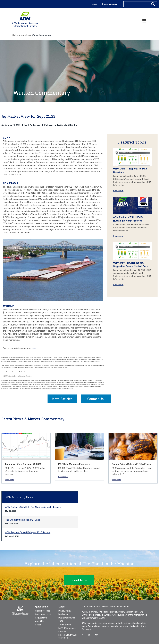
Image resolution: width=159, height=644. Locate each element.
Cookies (62, 632)
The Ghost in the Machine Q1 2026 (23, 520)
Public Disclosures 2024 (67, 620)
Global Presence (43, 611)
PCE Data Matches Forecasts (74, 464)
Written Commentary (41, 35)
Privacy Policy (65, 611)
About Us (39, 621)
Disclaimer (63, 614)
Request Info (41, 618)
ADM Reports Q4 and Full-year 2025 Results (28, 533)
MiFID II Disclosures (67, 628)
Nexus (95, 4)
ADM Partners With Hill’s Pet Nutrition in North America (33, 507)
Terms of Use (65, 625)
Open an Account (110, 4)
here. (34, 348)
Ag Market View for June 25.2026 (23, 464)
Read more (118, 191)
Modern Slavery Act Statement (67, 636)
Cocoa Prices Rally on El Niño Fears (131, 464)
